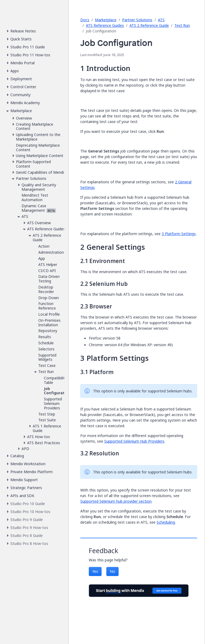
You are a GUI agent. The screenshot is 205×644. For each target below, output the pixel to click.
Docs (85, 20)
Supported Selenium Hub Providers (134, 441)
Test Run (182, 25)
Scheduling (166, 522)
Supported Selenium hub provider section (116, 501)
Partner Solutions (137, 20)
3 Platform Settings (179, 234)
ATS (161, 20)
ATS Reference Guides (105, 25)
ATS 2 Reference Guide (149, 25)
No (112, 571)
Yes (95, 571)
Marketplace (106, 20)
